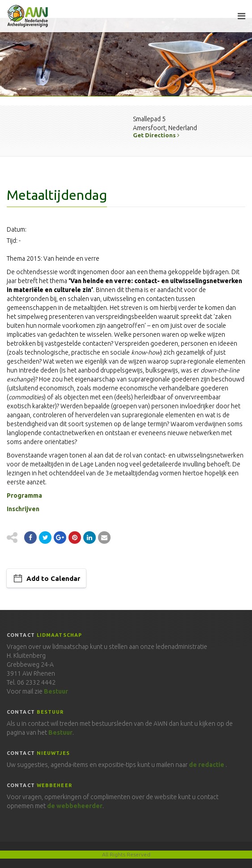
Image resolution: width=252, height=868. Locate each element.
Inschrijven (23, 509)
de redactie (207, 765)
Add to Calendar (53, 578)
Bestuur (56, 691)
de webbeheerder (75, 806)
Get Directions (156, 135)
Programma (24, 495)
